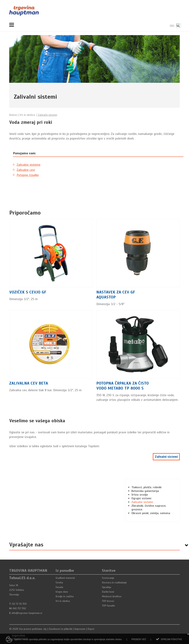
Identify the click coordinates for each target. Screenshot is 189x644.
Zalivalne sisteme (29, 165)
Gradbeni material (65, 578)
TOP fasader (109, 606)
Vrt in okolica (63, 601)
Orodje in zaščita (65, 596)
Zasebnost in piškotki (60, 629)
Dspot (91, 629)
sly (45, 629)
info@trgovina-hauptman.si (27, 613)
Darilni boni (108, 592)
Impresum (80, 629)
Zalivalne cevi (26, 170)
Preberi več (139, 642)
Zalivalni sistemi (166, 457)
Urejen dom (62, 592)
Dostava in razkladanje (114, 583)
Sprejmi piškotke (171, 642)
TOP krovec (108, 601)
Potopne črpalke (28, 175)
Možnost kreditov (112, 596)
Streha (59, 583)
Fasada (59, 587)
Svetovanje (108, 578)
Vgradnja (106, 587)
